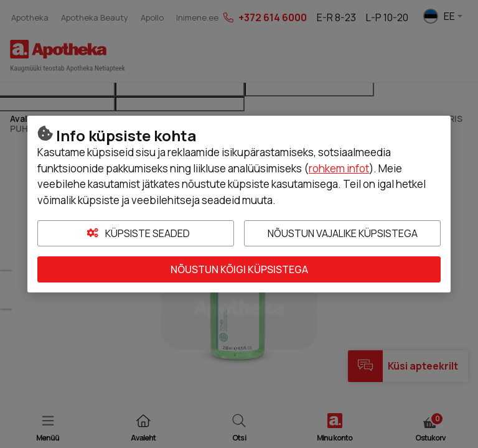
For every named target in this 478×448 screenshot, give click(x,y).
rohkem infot (339, 168)
